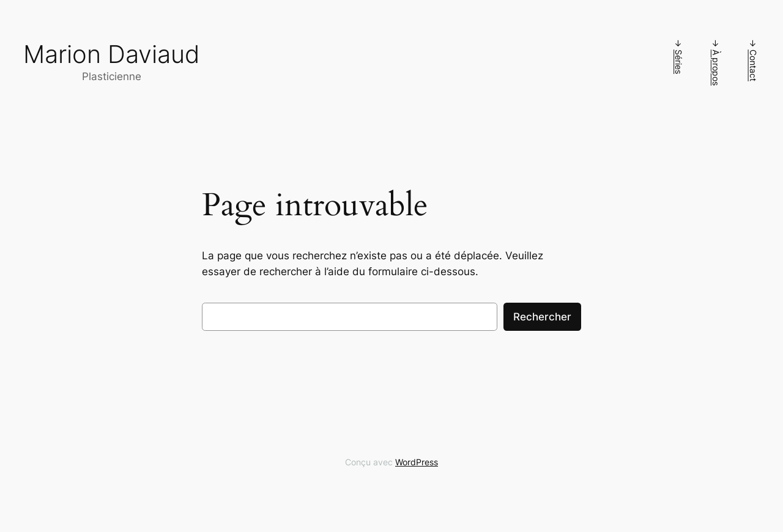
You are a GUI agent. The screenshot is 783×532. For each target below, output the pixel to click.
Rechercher (542, 317)
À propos (716, 68)
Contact (753, 65)
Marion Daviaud (112, 54)
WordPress (417, 462)
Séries (679, 62)
